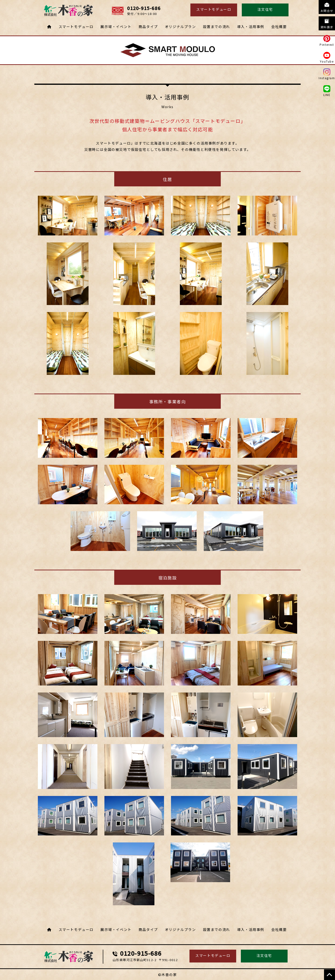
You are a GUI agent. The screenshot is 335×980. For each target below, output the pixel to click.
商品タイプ (148, 27)
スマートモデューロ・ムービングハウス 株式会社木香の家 (69, 957)
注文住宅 (265, 9)
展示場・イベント (116, 27)
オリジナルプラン (180, 27)
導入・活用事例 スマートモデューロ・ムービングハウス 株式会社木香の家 (68, 11)
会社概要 (279, 27)
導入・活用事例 (251, 27)
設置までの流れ (217, 27)
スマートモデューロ (214, 9)
